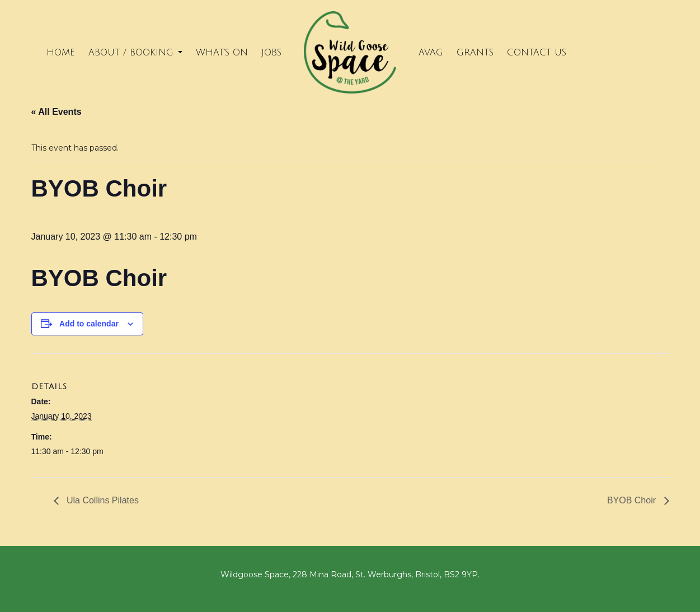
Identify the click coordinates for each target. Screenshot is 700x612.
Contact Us (537, 53)
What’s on (222, 53)
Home (61, 53)
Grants (475, 53)
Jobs (271, 53)
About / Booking (135, 53)
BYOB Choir (633, 500)
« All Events (57, 112)
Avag (431, 53)
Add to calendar (89, 324)
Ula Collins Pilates (102, 500)
